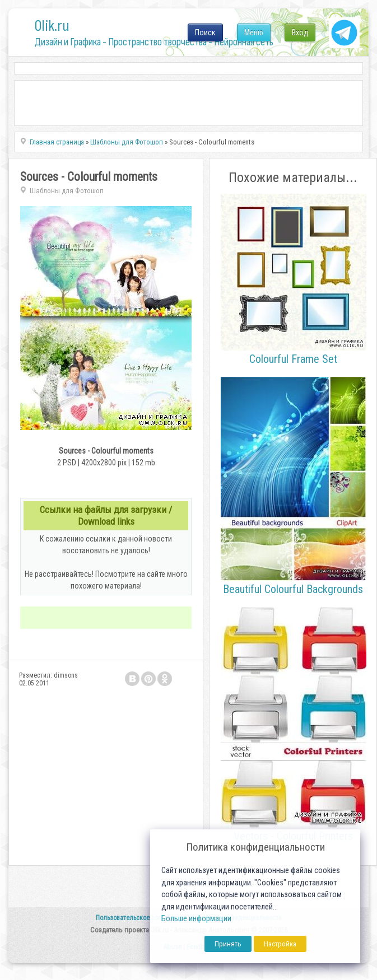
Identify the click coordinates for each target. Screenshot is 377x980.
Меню (254, 32)
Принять (228, 944)
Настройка (280, 944)
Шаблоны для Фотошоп (67, 191)
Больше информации (196, 919)
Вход (300, 32)
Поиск (205, 32)
